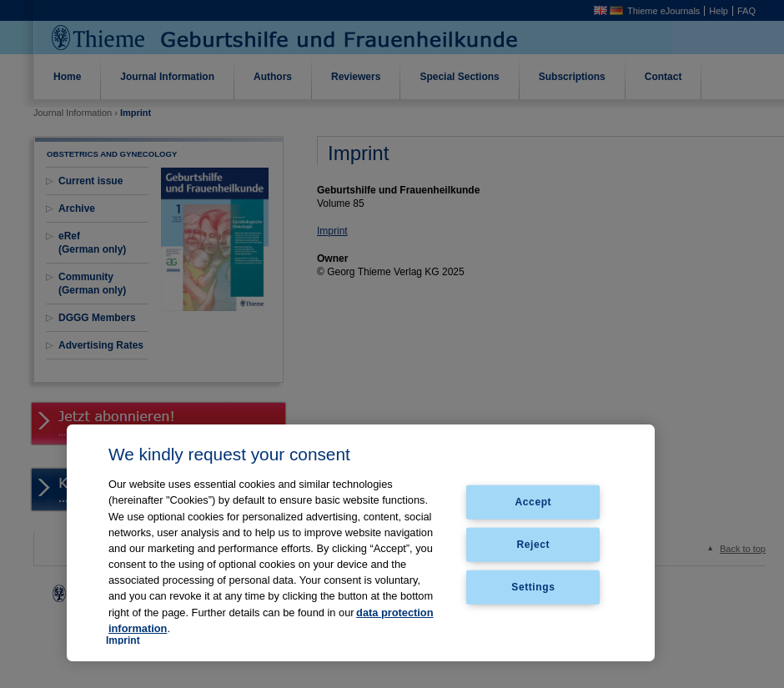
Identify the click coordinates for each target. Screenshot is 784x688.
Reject (534, 545)
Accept (534, 502)
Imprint (123, 640)
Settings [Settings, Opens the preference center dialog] (533, 586)
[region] (361, 543)
